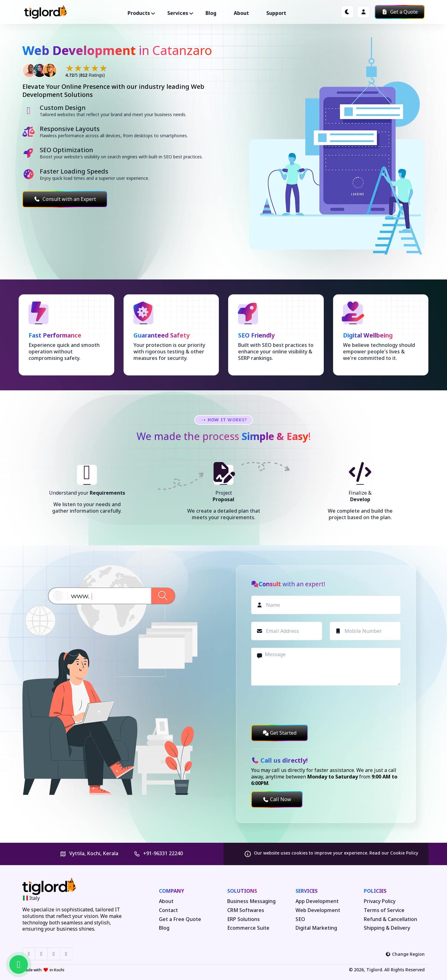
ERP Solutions (244, 919)
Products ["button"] (139, 13)
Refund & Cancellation (391, 919)
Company (172, 891)
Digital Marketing (316, 928)
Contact (168, 910)
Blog (211, 13)
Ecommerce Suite (248, 928)
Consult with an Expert (65, 199)
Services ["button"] (178, 13)
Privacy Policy (380, 901)
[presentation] (298, 705)
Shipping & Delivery (387, 928)
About (241, 13)
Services (307, 891)
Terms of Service (384, 910)
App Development (317, 901)
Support (276, 13)
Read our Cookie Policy (394, 853)
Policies (375, 891)
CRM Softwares (246, 910)
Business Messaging (251, 901)
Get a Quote (400, 12)
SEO (300, 919)
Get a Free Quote (180, 919)
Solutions (242, 891)
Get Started (280, 733)
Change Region (405, 954)
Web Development (318, 910)
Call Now (277, 799)
